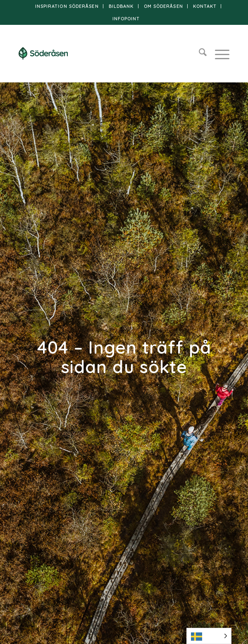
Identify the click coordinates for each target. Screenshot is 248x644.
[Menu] (218, 53)
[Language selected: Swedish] (209, 636)
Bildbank (121, 6)
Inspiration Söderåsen (67, 6)
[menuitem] (67, 6)
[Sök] (199, 53)
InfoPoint (126, 19)
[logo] (103, 53)
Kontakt (205, 6)
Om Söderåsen (163, 6)
